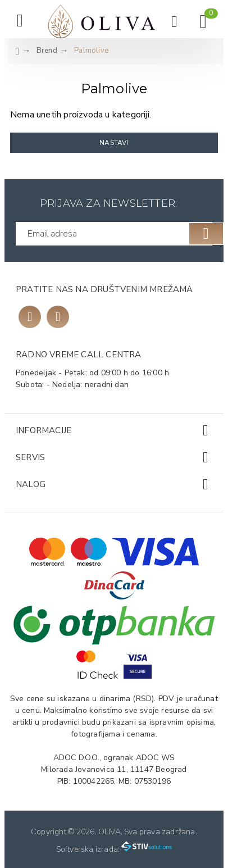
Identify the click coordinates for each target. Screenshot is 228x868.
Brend (47, 51)
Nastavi (114, 143)
